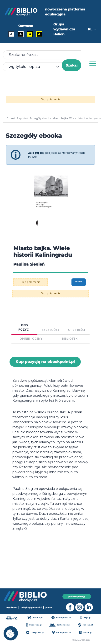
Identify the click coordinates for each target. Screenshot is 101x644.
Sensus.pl (85, 625)
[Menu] (93, 64)
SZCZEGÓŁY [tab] (50, 330)
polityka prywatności (31, 607)
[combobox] (35, 67)
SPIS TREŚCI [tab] (76, 330)
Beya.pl (86, 618)
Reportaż (22, 118)
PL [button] (91, 29)
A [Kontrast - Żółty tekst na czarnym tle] (39, 34)
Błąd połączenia (50, 99)
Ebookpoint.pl (61, 618)
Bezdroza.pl (34, 625)
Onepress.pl (35, 632)
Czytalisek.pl (60, 625)
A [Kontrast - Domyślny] (11, 34)
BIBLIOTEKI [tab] (70, 339)
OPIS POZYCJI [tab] (24, 327)
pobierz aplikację (77, 596)
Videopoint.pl (61, 632)
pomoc (49, 607)
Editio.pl (86, 632)
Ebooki (11, 118)
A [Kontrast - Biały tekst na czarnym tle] (21, 34)
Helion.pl (35, 618)
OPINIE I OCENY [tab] (31, 339)
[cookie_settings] (11, 633)
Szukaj (72, 65)
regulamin (12, 607)
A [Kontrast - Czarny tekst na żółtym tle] (30, 34)
